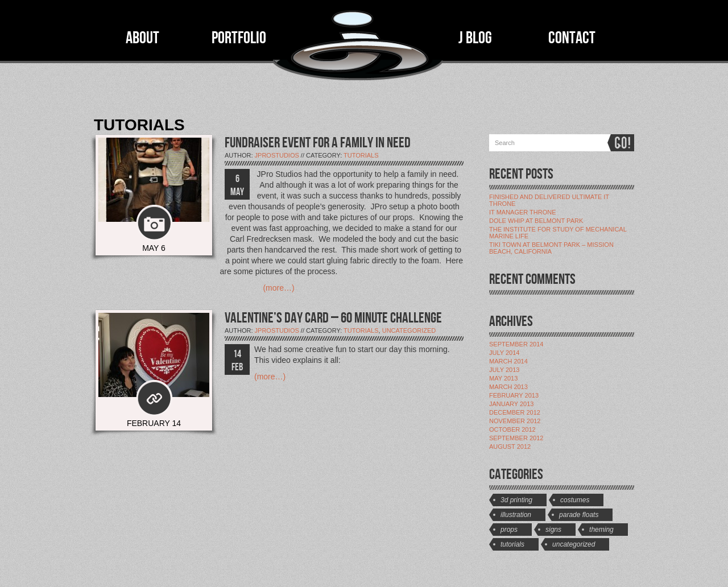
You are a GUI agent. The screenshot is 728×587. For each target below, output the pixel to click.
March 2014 (508, 361)
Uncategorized (409, 330)
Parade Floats (579, 515)
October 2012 (512, 429)
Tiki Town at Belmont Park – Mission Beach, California (551, 248)
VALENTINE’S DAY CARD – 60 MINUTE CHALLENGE (333, 318)
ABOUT (142, 38)
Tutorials (361, 155)
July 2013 (504, 370)
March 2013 (508, 387)
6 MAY (237, 185)
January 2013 (511, 404)
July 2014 (504, 353)
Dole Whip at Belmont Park (536, 221)
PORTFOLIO (239, 38)
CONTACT (572, 38)
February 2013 (514, 395)
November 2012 (515, 421)
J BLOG (475, 38)
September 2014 (516, 344)
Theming (601, 530)
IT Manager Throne (523, 212)
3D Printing (516, 500)
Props (509, 530)
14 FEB (237, 361)
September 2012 (516, 438)
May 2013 (503, 378)
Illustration (516, 515)
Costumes (575, 500)
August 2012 (510, 447)
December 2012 (515, 412)
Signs (553, 530)
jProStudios (277, 155)
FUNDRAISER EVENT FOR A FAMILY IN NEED (318, 143)
